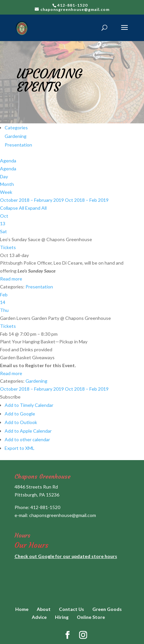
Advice (39, 617)
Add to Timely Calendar (29, 405)
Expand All (36, 208)
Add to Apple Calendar (28, 431)
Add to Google (20, 414)
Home (22, 609)
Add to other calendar (27, 439)
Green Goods (107, 609)
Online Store (91, 617)
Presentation (18, 145)
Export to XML (20, 448)
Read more (11, 279)
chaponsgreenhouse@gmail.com (63, 515)
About (44, 609)
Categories (16, 128)
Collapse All (13, 208)
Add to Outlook (21, 422)
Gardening (16, 136)
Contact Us (72, 609)
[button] (10, 397)
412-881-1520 (45, 507)
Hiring (62, 617)
